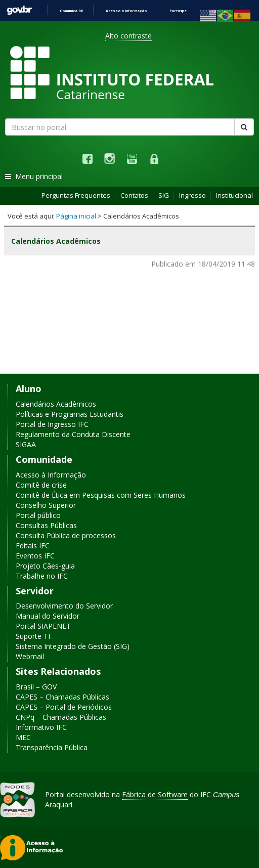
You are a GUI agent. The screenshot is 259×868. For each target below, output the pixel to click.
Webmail (30, 656)
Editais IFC (33, 546)
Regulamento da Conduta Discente (73, 434)
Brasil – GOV (36, 687)
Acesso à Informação (51, 475)
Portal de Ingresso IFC (52, 424)
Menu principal (34, 176)
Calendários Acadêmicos (56, 404)
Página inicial (76, 216)
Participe (178, 11)
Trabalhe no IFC (42, 576)
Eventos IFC (35, 556)
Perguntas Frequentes (76, 195)
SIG (164, 195)
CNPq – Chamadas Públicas (61, 717)
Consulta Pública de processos (66, 535)
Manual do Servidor (48, 616)
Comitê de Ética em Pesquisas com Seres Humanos (101, 495)
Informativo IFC (41, 727)
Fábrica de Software (155, 794)
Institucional (234, 195)
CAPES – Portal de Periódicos (64, 707)
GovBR (19, 10)
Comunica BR (71, 11)
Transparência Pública (52, 747)
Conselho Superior (46, 505)
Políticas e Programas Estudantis (70, 414)
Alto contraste (128, 36)
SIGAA (26, 444)
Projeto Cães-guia (45, 566)
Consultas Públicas (46, 525)
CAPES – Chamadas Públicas (62, 697)
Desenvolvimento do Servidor (64, 606)
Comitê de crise (41, 485)
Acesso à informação (126, 11)
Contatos (134, 195)
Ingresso (192, 195)
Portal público (38, 515)
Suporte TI (33, 636)
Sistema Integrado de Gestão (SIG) (73, 646)
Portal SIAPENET (43, 626)
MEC (23, 737)
